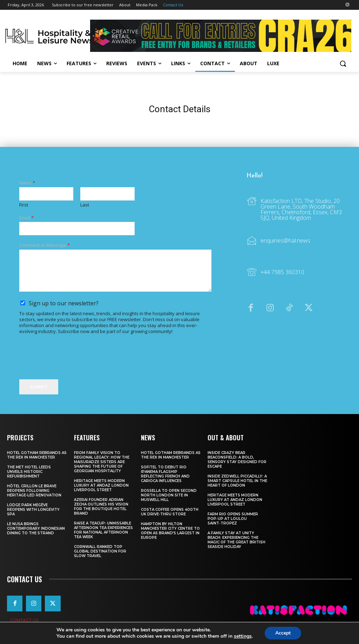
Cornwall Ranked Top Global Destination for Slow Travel (100, 551)
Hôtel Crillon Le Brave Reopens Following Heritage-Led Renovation (34, 491)
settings (243, 636)
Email (26, 218)
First (24, 205)
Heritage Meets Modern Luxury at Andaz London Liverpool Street (101, 485)
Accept (283, 633)
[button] (343, 63)
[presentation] (73, 368)
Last (85, 205)
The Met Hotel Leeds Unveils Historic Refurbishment (29, 472)
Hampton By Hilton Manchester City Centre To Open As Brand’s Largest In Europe (170, 531)
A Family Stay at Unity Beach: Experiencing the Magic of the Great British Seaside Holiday (236, 540)
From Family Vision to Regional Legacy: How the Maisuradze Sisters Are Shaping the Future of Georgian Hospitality (102, 462)
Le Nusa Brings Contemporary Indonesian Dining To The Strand (36, 528)
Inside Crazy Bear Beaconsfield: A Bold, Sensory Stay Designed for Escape (237, 460)
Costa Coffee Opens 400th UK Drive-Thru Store (170, 512)
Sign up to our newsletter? (64, 304)
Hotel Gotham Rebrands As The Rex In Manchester (37, 455)
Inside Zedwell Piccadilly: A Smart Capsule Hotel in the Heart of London (237, 481)
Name (27, 183)
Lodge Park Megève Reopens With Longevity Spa (33, 510)
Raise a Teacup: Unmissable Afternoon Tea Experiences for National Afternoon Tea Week (103, 530)
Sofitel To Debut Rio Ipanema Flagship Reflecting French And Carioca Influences (165, 474)
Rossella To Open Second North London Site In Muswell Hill (169, 495)
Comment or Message (45, 246)
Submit (39, 387)
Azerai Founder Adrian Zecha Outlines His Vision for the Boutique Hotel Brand (101, 507)
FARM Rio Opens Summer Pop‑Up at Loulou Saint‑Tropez (233, 519)
